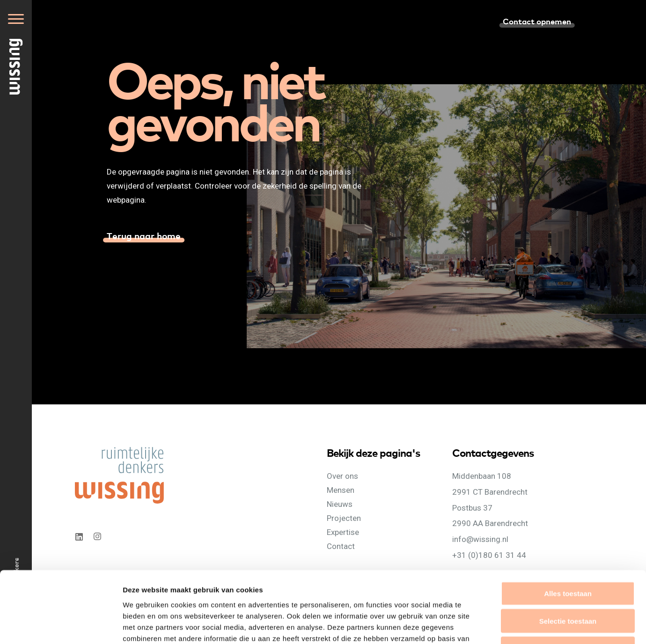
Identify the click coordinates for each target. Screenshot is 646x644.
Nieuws (340, 504)
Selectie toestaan (568, 557)
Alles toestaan (568, 529)
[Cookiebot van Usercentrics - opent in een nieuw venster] (61, 626)
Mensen (341, 490)
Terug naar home (144, 235)
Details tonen (506, 626)
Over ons (342, 476)
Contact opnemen (537, 21)
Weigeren (568, 584)
